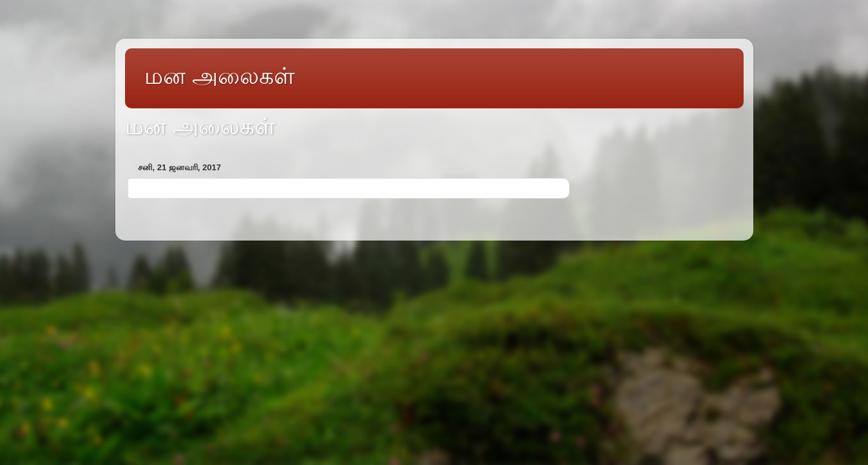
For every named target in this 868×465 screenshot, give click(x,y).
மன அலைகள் (219, 76)
